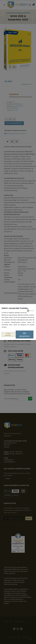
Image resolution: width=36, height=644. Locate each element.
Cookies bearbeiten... (8, 334)
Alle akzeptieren (25, 335)
